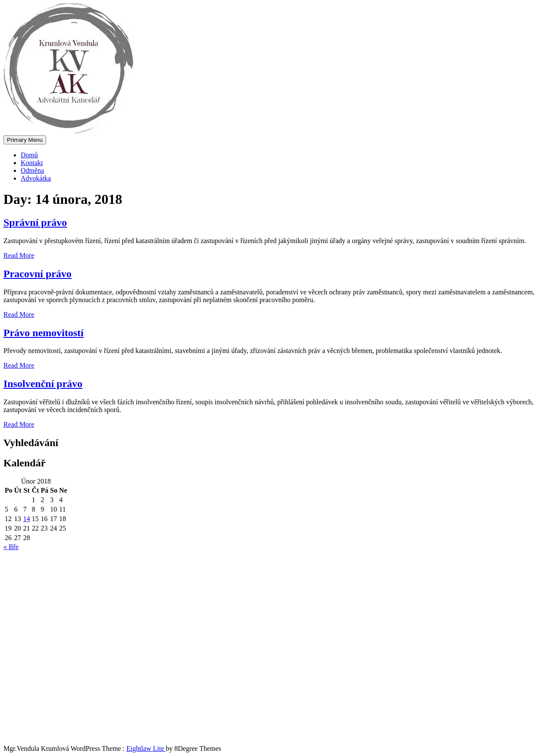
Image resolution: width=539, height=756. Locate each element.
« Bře (11, 547)
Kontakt (32, 163)
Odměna (32, 170)
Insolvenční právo (43, 384)
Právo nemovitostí (44, 333)
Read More (19, 255)
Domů (29, 155)
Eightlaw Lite (146, 748)
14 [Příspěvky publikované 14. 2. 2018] (27, 519)
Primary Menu (25, 140)
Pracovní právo (37, 274)
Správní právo (35, 222)
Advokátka (36, 178)
